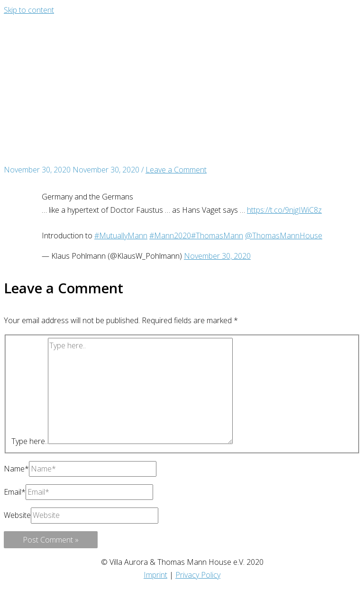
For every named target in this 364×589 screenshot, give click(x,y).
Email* (15, 492)
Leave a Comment (176, 170)
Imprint (155, 575)
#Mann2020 (170, 236)
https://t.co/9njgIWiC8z (284, 210)
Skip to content (29, 10)
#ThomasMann (217, 236)
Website (17, 515)
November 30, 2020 (217, 256)
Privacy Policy (198, 575)
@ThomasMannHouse (284, 236)
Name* (16, 469)
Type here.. (30, 441)
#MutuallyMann (121, 236)
